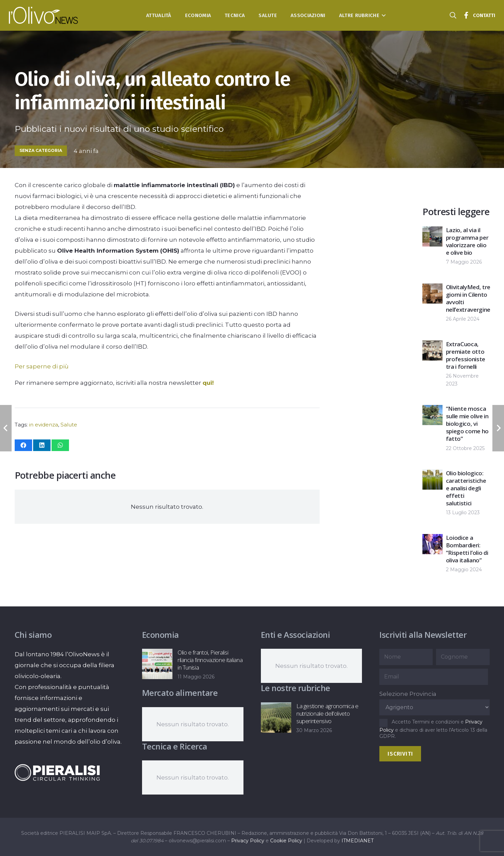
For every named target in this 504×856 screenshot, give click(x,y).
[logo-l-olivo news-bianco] (44, 15)
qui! (208, 383)
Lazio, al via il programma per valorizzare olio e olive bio (467, 241)
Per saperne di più (42, 366)
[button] (383, 15)
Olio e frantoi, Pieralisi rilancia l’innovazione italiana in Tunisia (210, 660)
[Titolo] (466, 15)
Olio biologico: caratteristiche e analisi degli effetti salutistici (466, 488)
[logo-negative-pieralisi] (57, 772)
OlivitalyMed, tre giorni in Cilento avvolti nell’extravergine (468, 298)
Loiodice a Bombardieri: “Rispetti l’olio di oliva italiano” (467, 549)
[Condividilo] (23, 445)
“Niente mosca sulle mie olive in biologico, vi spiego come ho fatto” (467, 424)
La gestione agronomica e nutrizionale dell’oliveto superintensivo (327, 713)
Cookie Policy (286, 841)
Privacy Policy (248, 841)
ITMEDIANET (358, 841)
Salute (69, 425)
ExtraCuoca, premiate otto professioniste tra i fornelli (466, 355)
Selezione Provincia (408, 694)
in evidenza (44, 425)
